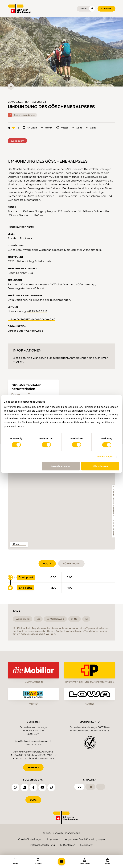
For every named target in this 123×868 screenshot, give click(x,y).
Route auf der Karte (21, 227)
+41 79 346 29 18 (37, 311)
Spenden (106, 9)
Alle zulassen (100, 466)
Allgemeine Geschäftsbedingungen (85, 839)
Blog (33, 800)
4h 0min (30, 128)
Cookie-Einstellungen (30, 839)
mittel (62, 128)
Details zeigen (105, 457)
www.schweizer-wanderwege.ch (114, 501)
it (101, 787)
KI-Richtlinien (68, 845)
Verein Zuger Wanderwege (25, 331)
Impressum (54, 839)
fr (90, 787)
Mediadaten (87, 845)
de (79, 787)
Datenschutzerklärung (42, 845)
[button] (61, 52)
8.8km (47, 128)
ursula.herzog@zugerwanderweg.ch (32, 319)
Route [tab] (47, 564)
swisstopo (114, 522)
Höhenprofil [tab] (71, 564)
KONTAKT (33, 767)
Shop (84, 9)
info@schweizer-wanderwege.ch (33, 741)
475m (77, 128)
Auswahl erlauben (61, 466)
